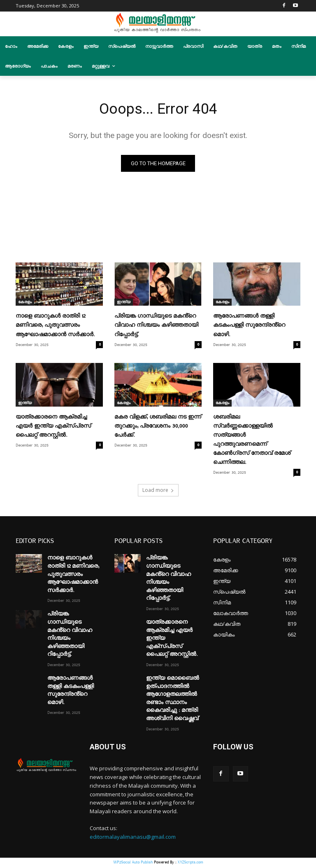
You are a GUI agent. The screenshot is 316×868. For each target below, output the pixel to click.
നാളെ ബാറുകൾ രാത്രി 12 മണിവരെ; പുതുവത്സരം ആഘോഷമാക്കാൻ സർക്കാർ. (55, 327)
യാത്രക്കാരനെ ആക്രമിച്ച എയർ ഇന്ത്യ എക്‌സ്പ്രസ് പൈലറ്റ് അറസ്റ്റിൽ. (53, 428)
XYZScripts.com (190, 864)
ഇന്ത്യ (124, 304)
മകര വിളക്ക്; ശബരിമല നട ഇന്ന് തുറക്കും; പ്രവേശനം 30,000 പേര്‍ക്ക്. (158, 428)
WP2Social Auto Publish (133, 864)
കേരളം (25, 304)
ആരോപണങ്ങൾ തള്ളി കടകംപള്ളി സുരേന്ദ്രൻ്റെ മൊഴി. (249, 327)
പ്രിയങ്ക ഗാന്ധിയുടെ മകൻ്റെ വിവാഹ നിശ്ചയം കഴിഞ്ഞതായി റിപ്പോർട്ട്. (156, 327)
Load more (158, 492)
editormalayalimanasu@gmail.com (133, 838)
